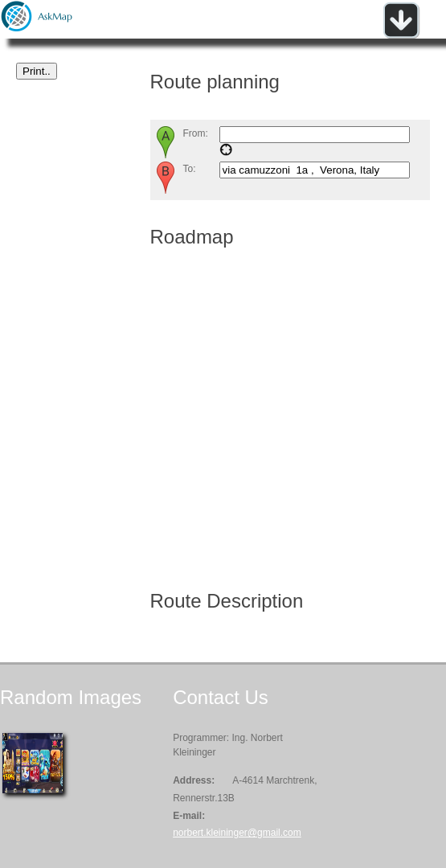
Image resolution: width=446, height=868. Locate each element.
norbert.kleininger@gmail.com (237, 833)
